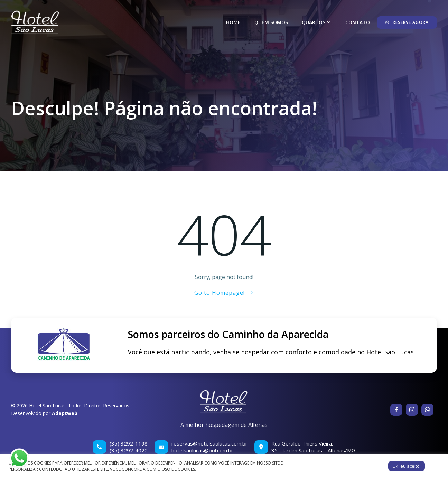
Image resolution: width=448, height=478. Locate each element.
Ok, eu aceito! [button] (407, 466)
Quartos (317, 22)
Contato (358, 22)
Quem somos (271, 22)
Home (233, 22)
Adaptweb (65, 413)
